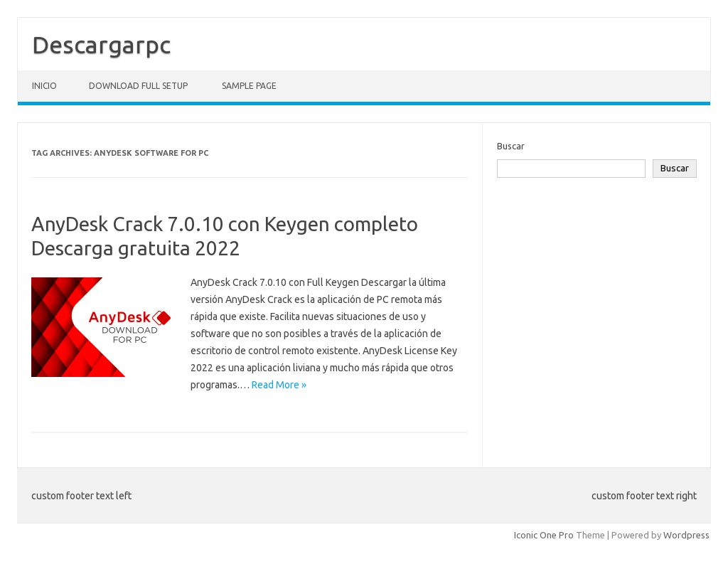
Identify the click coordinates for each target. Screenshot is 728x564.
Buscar (511, 146)
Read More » (279, 385)
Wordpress (686, 535)
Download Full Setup (138, 86)
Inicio (44, 86)
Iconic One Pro (544, 535)
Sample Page (249, 86)
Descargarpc (101, 44)
